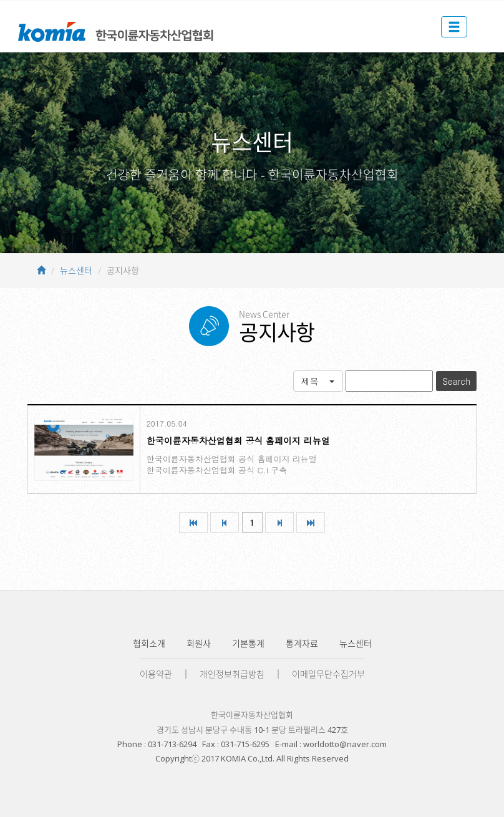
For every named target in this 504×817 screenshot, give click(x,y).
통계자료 (302, 643)
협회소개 (149, 643)
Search (456, 381)
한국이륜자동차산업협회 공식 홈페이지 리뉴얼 (238, 441)
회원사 (199, 643)
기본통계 (248, 643)
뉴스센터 (76, 270)
